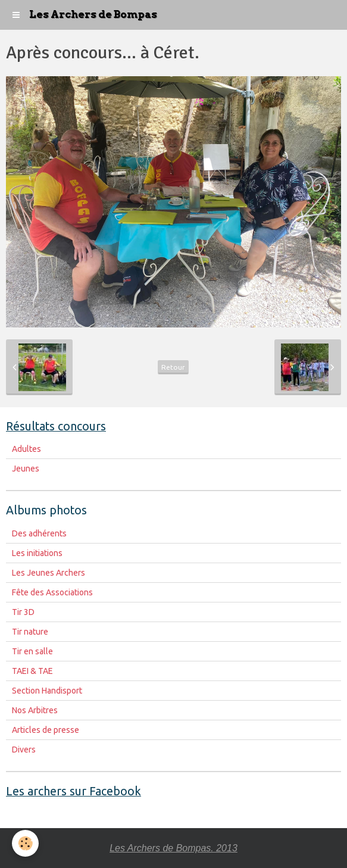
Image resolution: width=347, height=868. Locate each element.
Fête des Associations (52, 592)
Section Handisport (47, 691)
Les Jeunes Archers (49, 573)
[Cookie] (25, 843)
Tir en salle (32, 651)
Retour (173, 367)
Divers (24, 750)
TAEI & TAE (32, 671)
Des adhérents (39, 533)
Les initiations (37, 553)
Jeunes (26, 469)
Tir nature (30, 632)
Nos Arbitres (35, 710)
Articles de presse (46, 730)
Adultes (26, 449)
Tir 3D (23, 612)
